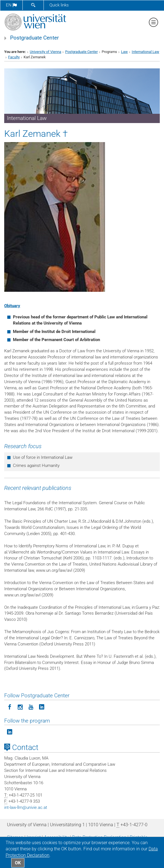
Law (124, 52)
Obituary (12, 306)
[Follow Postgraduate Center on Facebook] (10, 707)
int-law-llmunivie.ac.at (26, 807)
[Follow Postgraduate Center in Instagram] (20, 707)
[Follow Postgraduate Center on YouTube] (31, 707)
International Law (145, 52)
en (11, 5)
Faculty (14, 57)
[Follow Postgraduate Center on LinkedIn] (42, 707)
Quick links (59, 5)
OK (18, 863)
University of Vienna (45, 52)
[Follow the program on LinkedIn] (10, 732)
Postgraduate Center (34, 38)
